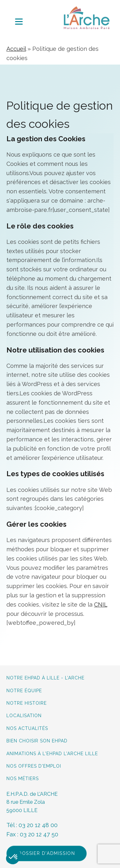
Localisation (24, 716)
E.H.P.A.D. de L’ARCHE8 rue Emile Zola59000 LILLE (32, 802)
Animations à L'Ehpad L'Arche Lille (52, 754)
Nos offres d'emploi (34, 766)
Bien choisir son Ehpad (37, 741)
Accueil (16, 49)
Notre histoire (27, 703)
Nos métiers (23, 779)
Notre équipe (25, 691)
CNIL (101, 604)
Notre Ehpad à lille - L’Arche (45, 678)
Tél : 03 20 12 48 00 (32, 825)
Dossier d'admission (47, 853)
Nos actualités (27, 728)
